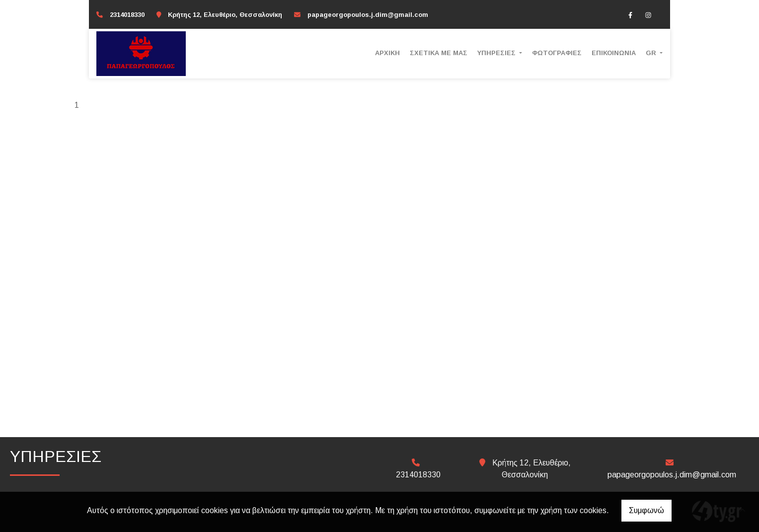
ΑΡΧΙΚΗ (387, 53)
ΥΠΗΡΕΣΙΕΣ (497, 53)
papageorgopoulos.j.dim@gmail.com (368, 15)
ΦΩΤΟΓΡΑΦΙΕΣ (557, 53)
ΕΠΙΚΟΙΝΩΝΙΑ (614, 53)
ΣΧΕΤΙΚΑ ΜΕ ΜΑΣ (439, 53)
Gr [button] (652, 53)
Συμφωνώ (646, 510)
